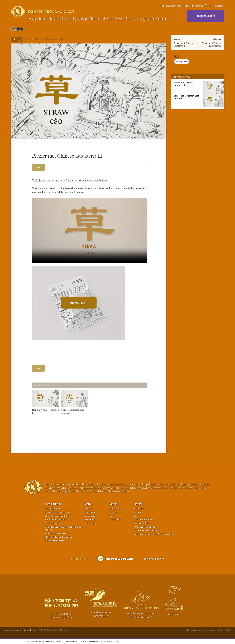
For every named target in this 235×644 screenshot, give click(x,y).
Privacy (220, 632)
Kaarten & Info (206, 16)
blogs (112, 518)
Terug (16, 39)
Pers (162, 6)
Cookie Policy (112, 641)
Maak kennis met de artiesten (59, 539)
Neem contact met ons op (193, 6)
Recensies (131, 19)
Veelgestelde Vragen (55, 543)
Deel (38, 167)
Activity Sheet (182, 62)
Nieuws (118, 19)
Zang (137, 518)
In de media (90, 525)
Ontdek (179, 6)
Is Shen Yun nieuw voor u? (58, 514)
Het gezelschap (78, 19)
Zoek (208, 6)
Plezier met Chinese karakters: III (49, 39)
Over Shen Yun (53, 506)
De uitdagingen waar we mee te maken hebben (63, 530)
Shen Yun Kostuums (144, 522)
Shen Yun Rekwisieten (145, 529)
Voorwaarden (211, 632)
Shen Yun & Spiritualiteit (56, 535)
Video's (107, 19)
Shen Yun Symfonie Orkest (58, 518)
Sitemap (229, 632)
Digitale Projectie (142, 525)
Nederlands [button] (219, 6)
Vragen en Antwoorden (153, 19)
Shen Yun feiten (52, 525)
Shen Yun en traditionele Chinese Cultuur (154, 536)
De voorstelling (58, 19)
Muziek (138, 514)
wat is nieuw (115, 511)
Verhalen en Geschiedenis (147, 532)
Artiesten (95, 19)
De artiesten (90, 518)
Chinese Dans (141, 511)
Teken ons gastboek (154, 560)
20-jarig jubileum (38, 19)
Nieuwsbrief (170, 6)
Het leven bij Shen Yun (56, 522)
